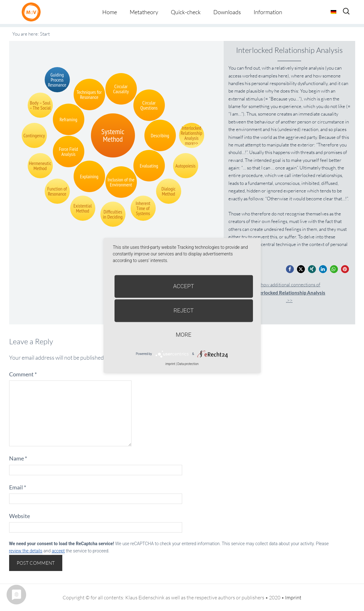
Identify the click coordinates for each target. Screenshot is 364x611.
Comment (23, 374)
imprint (170, 364)
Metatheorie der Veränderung (33, 12)
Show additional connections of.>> (289, 292)
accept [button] (58, 551)
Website (20, 516)
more (184, 335)
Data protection (188, 364)
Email (18, 487)
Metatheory (144, 12)
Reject (183, 310)
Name (18, 458)
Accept (184, 286)
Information (268, 12)
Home (110, 12)
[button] (290, 269)
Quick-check (186, 12)
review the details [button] (26, 551)
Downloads (227, 12)
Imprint (293, 597)
